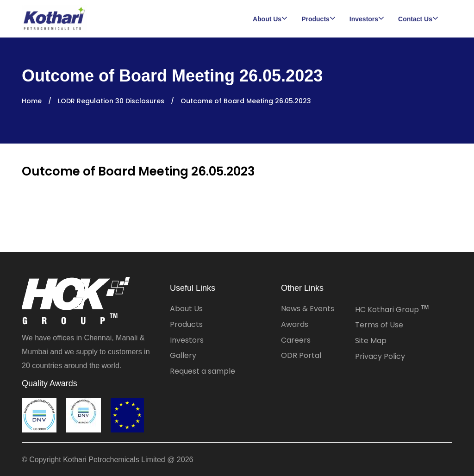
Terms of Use (379, 325)
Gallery (183, 355)
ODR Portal (301, 355)
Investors (187, 340)
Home (32, 101)
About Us (186, 309)
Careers (296, 340)
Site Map (371, 341)
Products (186, 324)
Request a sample (203, 371)
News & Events (308, 309)
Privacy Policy (380, 356)
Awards (295, 324)
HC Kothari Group (392, 310)
